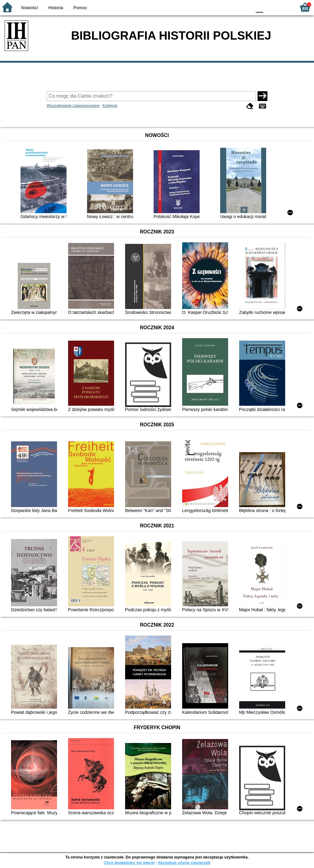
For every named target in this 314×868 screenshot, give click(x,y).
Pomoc (80, 8)
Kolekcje (110, 106)
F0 (259, 7)
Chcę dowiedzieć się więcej (129, 863)
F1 (270, 7)
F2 (284, 7)
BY (245, 7)
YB (233, 7)
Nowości (30, 8)
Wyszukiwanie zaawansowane (73, 106)
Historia (56, 8)
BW (220, 7)
